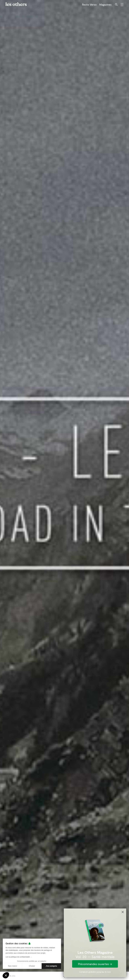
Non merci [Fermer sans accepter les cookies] (12, 966)
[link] (95, 930)
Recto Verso (89, 5)
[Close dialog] (123, 912)
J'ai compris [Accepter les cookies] (51, 966)
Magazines (105, 5)
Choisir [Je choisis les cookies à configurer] (32, 966)
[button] (6, 975)
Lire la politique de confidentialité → (19, 957)
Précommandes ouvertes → (95, 964)
